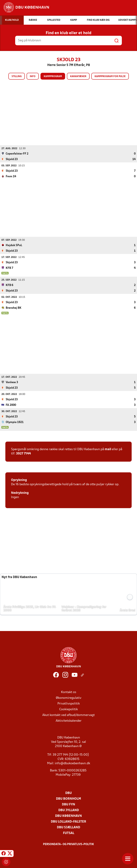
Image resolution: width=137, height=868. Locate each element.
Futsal (69, 833)
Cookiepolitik (68, 709)
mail (108, 449)
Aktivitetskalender (69, 721)
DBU (68, 793)
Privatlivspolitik (69, 704)
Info (33, 76)
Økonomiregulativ (69, 698)
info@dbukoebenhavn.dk (72, 763)
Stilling (17, 76)
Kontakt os (69, 692)
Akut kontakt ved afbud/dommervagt (68, 715)
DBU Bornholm (68, 799)
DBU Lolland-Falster (68, 822)
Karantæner (78, 76)
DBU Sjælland (68, 827)
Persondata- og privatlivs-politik (68, 844)
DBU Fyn (68, 804)
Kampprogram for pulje (110, 76)
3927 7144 (23, 453)
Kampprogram (53, 76)
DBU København (68, 816)
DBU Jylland (69, 810)
